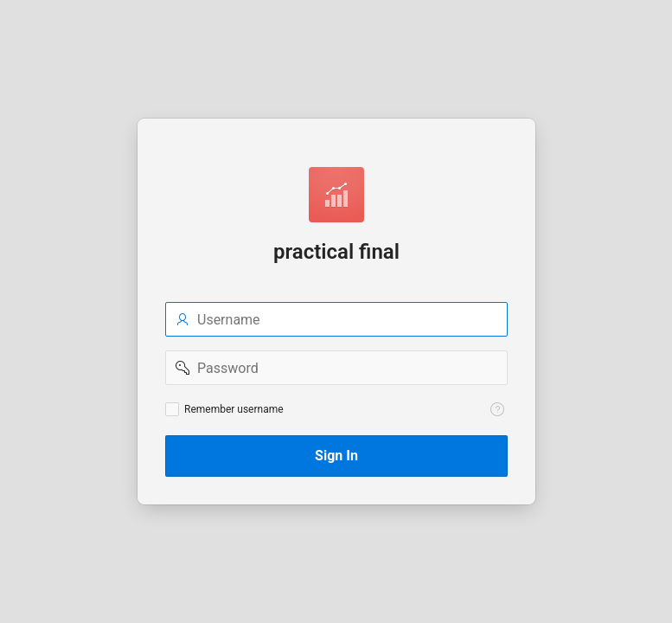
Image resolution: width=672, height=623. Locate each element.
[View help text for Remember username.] (497, 409)
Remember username (234, 409)
